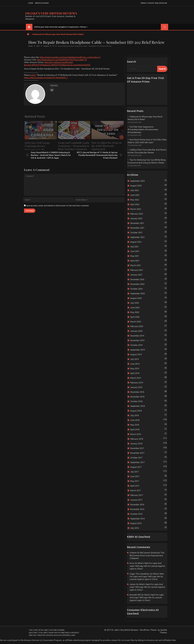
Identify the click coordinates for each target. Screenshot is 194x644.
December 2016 (137, 505)
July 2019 (135, 359)
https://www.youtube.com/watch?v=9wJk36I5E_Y (46, 78)
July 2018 (135, 415)
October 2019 (136, 345)
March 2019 (136, 378)
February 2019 (137, 383)
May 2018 (135, 425)
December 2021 (137, 223)
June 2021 (135, 251)
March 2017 (136, 490)
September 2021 (138, 237)
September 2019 (138, 350)
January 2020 (136, 331)
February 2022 (137, 214)
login (30, 3)
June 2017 (135, 476)
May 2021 (135, 256)
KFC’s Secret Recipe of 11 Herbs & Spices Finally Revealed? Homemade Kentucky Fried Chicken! (97, 155)
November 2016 (137, 509)
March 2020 (136, 322)
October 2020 (136, 289)
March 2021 (136, 265)
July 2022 (135, 190)
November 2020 (137, 284)
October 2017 (136, 458)
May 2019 (135, 369)
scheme (133, 553)
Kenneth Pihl (135, 595)
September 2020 (138, 293)
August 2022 (136, 186)
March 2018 (136, 434)
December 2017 (137, 448)
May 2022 (135, 200)
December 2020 (137, 279)
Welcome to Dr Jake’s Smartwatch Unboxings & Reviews (54, 633)
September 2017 (138, 462)
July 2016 (135, 528)
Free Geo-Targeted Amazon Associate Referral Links (52, 635)
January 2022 (136, 218)
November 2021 (137, 228)
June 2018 (135, 420)
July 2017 (135, 472)
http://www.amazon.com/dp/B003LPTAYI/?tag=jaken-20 (62, 60)
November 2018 (137, 397)
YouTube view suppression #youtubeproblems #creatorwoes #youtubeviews (143, 130)
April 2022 (135, 204)
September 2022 (138, 181)
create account (42, 3)
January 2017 (136, 500)
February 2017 (137, 495)
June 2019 (135, 364)
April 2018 (135, 429)
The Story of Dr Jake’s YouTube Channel (47, 630)
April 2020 (135, 317)
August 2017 (136, 467)
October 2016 (136, 514)
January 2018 (136, 444)
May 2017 (135, 481)
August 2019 (136, 354)
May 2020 (135, 312)
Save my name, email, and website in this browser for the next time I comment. (58, 206)
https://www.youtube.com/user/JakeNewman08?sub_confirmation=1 (70, 57)
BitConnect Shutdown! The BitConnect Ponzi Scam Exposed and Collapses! (147, 555)
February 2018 (137, 439)
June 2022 (135, 195)
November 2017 (137, 453)
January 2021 (136, 275)
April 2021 (135, 261)
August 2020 (136, 298)
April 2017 (135, 486)
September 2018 (138, 406)
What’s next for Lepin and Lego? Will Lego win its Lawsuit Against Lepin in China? (147, 566)
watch (33, 75)
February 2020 (137, 326)
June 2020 (135, 308)
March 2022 (136, 209)
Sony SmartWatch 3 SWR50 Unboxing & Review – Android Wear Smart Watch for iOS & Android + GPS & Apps (51, 155)
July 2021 (135, 247)
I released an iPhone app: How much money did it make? (58, 34)
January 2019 (136, 387)
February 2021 (137, 270)
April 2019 (135, 373)
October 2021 (136, 233)
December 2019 (137, 336)
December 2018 (137, 392)
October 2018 (136, 401)
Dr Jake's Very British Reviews (51, 13)
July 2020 (135, 303)
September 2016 (138, 519)
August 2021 (136, 242)
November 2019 (137, 340)
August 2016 (136, 523)
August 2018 (136, 411)
